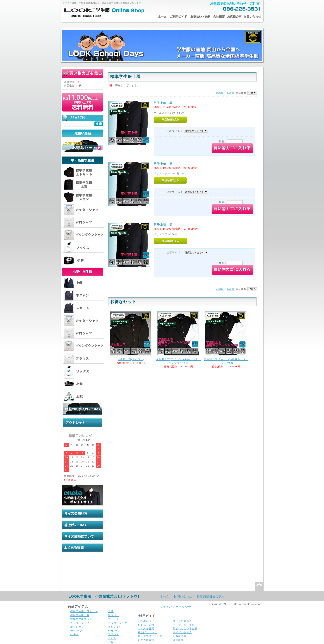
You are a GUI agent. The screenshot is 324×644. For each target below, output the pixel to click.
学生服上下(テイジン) (131, 359)
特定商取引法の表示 (211, 596)
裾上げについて (147, 632)
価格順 (220, 93)
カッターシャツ (80, 623)
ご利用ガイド (179, 17)
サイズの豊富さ (182, 621)
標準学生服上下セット (84, 611)
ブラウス (114, 634)
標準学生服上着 (80, 615)
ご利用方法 (145, 621)
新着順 (230, 93)
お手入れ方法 (146, 640)
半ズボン (114, 615)
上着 (111, 611)
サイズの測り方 (182, 632)
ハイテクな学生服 (184, 625)
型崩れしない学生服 (185, 628)
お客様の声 (234, 17)
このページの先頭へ (259, 586)
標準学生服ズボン (81, 619)
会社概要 (219, 17)
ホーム (162, 17)
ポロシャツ (77, 627)
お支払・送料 (200, 17)
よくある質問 (146, 628)
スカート (114, 619)
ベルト (74, 634)
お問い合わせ (252, 17)
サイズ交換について (150, 636)
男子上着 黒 (163, 103)
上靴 (111, 642)
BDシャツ (76, 630)
